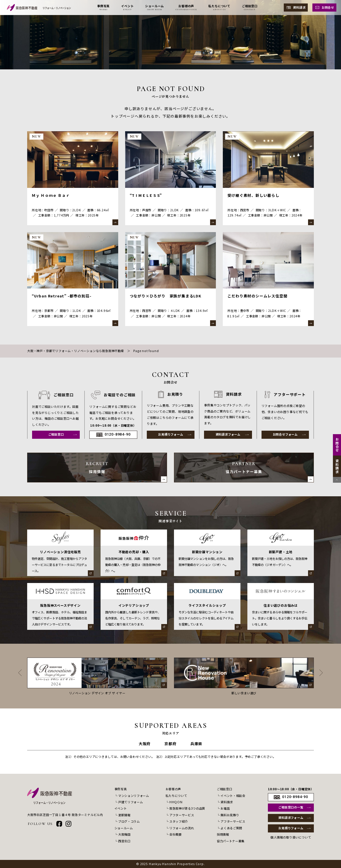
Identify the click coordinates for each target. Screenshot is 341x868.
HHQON (176, 802)
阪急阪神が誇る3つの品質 (187, 808)
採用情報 (223, 834)
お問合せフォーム (285, 434)
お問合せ (328, 7)
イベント (121, 808)
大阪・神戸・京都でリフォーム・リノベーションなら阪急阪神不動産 (76, 351)
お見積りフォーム (170, 434)
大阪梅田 (124, 834)
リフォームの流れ (182, 828)
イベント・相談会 (233, 796)
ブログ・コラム (129, 821)
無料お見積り (230, 815)
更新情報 (124, 815)
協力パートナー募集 (231, 841)
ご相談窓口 (56, 434)
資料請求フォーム (228, 434)
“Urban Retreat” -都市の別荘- (62, 296)
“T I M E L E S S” (146, 195)
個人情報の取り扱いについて (291, 837)
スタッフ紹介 (179, 821)
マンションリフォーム (134, 796)
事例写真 (121, 789)
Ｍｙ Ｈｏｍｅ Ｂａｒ (51, 195)
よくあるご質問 (231, 828)
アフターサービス (182, 815)
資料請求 (299, 7)
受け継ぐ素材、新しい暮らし (253, 195)
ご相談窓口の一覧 (291, 807)
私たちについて (176, 796)
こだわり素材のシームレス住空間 (257, 296)
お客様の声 (173, 789)
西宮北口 (124, 841)
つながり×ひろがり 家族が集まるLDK (166, 296)
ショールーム (124, 828)
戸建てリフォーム (130, 802)
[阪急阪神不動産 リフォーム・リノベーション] (39, 8)
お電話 (225, 808)
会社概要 (176, 834)
